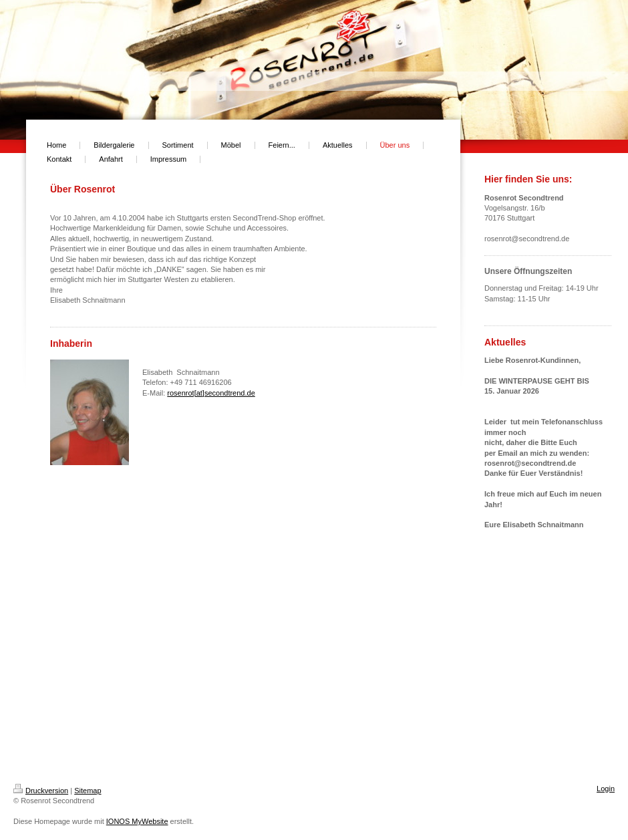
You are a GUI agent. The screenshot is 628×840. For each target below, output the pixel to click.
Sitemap (88, 791)
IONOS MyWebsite (137, 821)
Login (606, 789)
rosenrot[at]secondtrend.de (211, 393)
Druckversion (41, 791)
